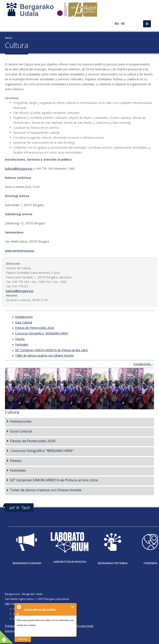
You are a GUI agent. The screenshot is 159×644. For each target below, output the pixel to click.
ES (123, 23)
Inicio (8, 38)
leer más (23, 639)
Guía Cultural (24, 322)
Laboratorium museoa (70, 562)
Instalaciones (24, 317)
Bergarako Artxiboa (113, 563)
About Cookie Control (19, 607)
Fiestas (20, 339)
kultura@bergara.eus (19, 169)
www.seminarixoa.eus (20, 251)
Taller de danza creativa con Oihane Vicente (44, 355)
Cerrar (73, 607)
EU (117, 23)
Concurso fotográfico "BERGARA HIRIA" (42, 333)
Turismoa (150, 563)
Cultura (12, 412)
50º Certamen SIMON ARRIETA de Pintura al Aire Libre (51, 350)
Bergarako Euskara (27, 563)
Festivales (22, 344)
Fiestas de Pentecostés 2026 (34, 328)
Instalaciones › (143, 364)
